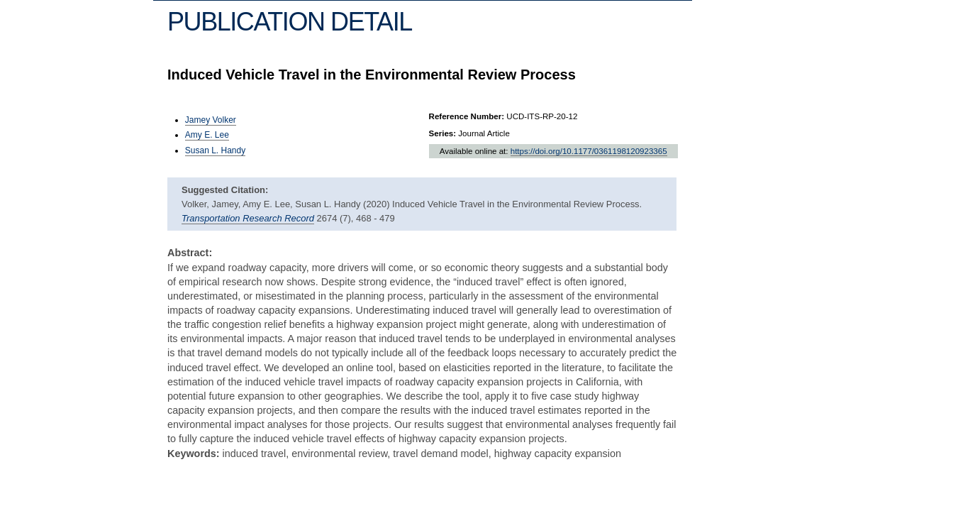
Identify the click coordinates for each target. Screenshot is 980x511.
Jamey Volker (211, 120)
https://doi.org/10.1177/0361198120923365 (589, 151)
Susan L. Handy (215, 150)
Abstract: (190, 253)
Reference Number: (467, 116)
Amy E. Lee (207, 135)
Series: (443, 133)
